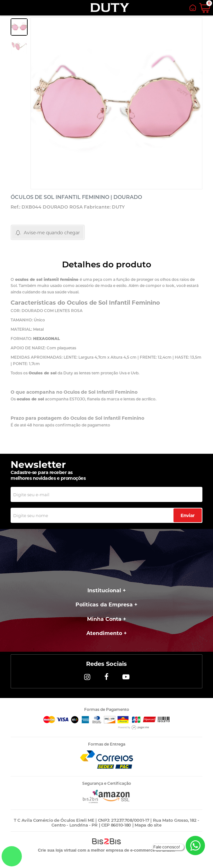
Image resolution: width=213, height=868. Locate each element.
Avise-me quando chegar (52, 233)
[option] (19, 27)
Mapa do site (148, 825)
